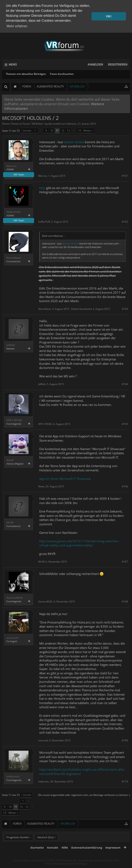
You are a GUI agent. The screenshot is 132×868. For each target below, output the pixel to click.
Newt (10, 460)
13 (68, 130)
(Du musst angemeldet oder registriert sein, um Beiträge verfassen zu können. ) (84, 794)
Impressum (113, 855)
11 (57, 130)
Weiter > (88, 130)
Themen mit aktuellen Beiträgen (26, 73)
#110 (125, 781)
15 (80, 130)
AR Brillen (37, 123)
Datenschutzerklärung (87, 855)
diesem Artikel (74, 141)
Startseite (37, 855)
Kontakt (53, 855)
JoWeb (11, 345)
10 (52, 130)
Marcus (11, 165)
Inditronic (71, 123)
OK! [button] (109, 16)
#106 (125, 486)
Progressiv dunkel (17, 844)
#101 (125, 175)
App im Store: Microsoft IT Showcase (65, 478)
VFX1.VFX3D (14, 420)
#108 (125, 601)
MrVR (10, 522)
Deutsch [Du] (45, 844)
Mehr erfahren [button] (17, 26)
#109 (125, 740)
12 (63, 130)
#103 (125, 308)
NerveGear (14, 257)
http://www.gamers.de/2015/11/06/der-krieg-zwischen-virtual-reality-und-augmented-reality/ (79, 543)
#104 (125, 383)
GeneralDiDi (15, 597)
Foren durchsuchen (62, 73)
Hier (42, 187)
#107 (125, 561)
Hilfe (65, 855)
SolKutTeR (13, 211)
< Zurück (26, 130)
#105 (125, 423)
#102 (125, 221)
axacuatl (12, 637)
